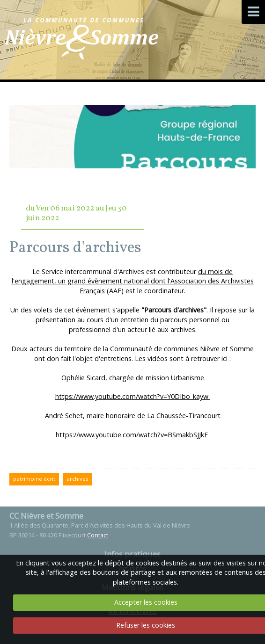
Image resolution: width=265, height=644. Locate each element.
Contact (98, 535)
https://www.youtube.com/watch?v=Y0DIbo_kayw (133, 396)
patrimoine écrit (34, 479)
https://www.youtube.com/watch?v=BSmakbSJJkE (133, 435)
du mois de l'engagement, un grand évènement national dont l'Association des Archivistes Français (133, 281)
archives (77, 479)
